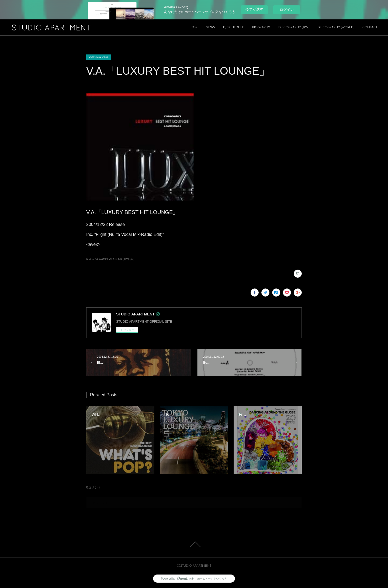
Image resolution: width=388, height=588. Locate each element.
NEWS (210, 27)
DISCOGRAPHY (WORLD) (336, 27)
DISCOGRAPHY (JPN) (294, 27)
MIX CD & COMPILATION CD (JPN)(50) (110, 259)
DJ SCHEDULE (234, 27)
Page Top (194, 544)
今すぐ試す (254, 9)
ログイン (287, 10)
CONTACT (370, 27)
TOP (194, 27)
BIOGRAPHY (261, 27)
